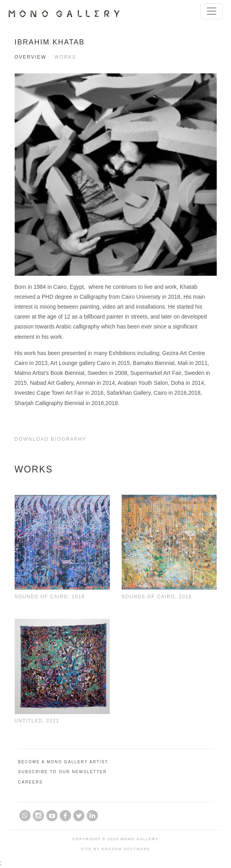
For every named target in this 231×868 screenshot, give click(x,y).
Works (65, 57)
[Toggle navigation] (212, 11)
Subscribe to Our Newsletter (63, 772)
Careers (31, 782)
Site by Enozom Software (116, 849)
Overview (31, 57)
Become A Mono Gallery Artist (63, 762)
